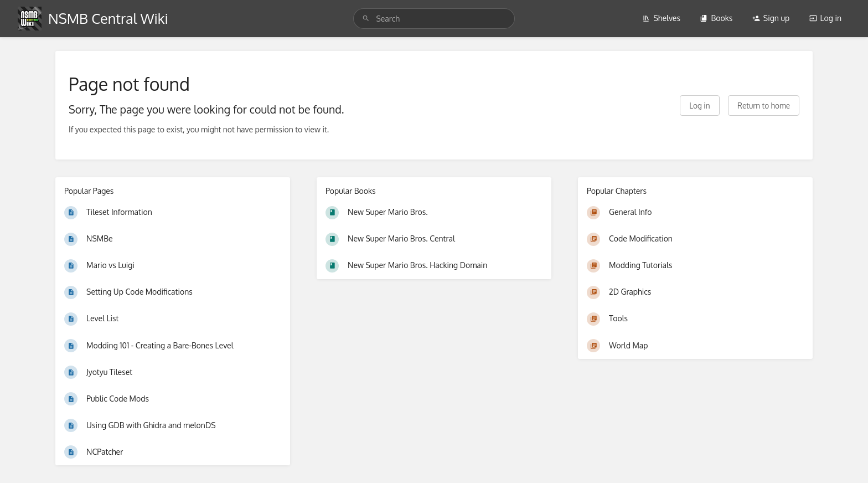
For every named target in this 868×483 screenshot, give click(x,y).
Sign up (771, 18)
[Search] (366, 19)
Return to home (764, 106)
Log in (825, 18)
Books (716, 18)
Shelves (661, 18)
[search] (434, 19)
